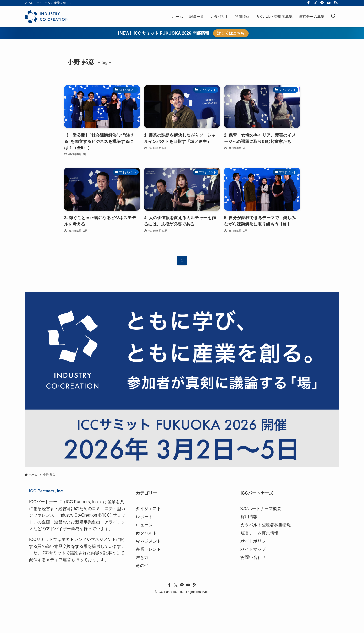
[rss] (336, 3)
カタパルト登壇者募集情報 (270, 536)
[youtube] (329, 3)
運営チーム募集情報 (264, 548)
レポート (148, 523)
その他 (146, 598)
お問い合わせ (257, 585)
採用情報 (253, 523)
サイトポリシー (260, 560)
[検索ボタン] (333, 17)
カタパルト (151, 548)
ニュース (148, 536)
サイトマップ (257, 573)
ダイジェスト (153, 511)
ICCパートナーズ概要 (265, 511)
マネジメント (153, 560)
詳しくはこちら (231, 33)
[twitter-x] (315, 3)
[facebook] (308, 3)
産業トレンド (153, 573)
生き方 (146, 585)
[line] (322, 3)
